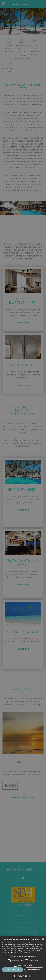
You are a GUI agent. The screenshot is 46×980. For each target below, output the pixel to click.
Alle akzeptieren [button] (13, 970)
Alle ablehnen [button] (34, 970)
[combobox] (43, 939)
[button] (23, 976)
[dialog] (23, 958)
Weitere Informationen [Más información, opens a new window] (22, 952)
